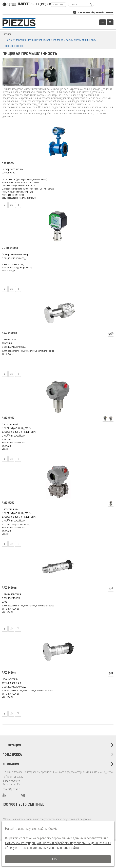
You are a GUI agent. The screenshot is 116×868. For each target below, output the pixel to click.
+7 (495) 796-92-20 (13, 777)
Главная (7, 34)
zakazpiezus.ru (12, 789)
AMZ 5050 (8, 503)
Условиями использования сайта (56, 848)
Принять (58, 859)
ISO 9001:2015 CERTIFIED (24, 804)
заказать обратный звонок (93, 12)
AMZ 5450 (8, 418)
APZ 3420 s (9, 673)
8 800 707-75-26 (11, 781)
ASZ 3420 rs (9, 333)
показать (58, 4)
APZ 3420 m (9, 588)
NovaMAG (8, 163)
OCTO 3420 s (10, 248)
